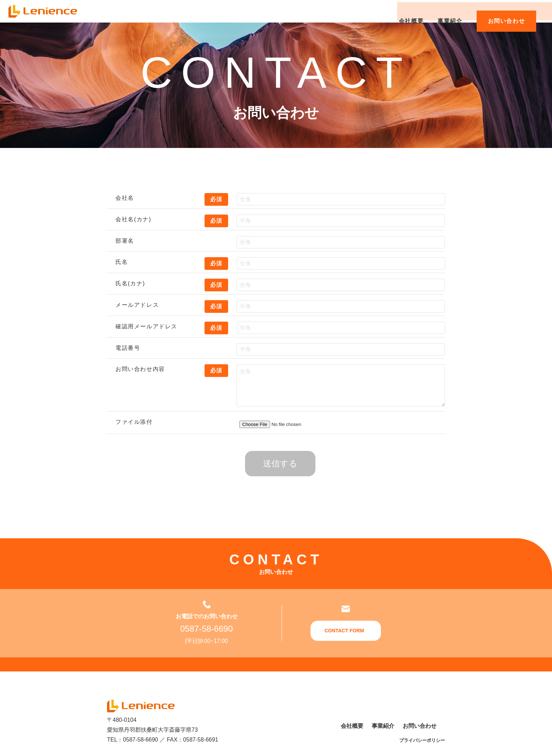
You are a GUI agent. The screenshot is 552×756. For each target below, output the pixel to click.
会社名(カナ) (133, 219)
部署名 (125, 241)
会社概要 (413, 11)
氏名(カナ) (130, 283)
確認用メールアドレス (146, 326)
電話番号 (128, 348)
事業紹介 (452, 11)
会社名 (125, 198)
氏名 (122, 262)
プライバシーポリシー (422, 740)
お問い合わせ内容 (140, 369)
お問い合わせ (508, 11)
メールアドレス (137, 305)
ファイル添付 (134, 422)
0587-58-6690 (206, 629)
